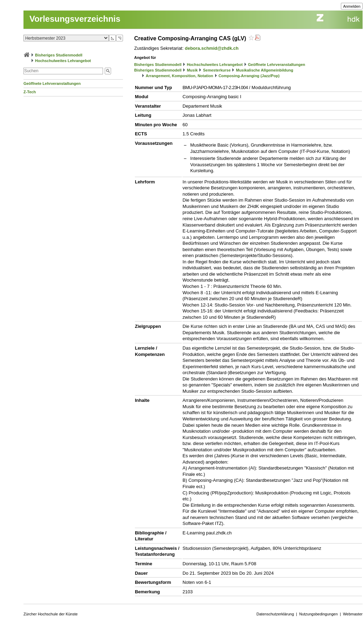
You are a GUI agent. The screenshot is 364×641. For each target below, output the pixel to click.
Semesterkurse (217, 70)
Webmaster (353, 614)
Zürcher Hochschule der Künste (51, 614)
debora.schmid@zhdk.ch (212, 48)
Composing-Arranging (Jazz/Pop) (249, 76)
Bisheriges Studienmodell (59, 55)
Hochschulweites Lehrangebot (63, 61)
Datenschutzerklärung (275, 614)
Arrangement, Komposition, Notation (180, 76)
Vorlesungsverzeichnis (75, 19)
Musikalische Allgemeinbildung (264, 70)
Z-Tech (30, 92)
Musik (192, 70)
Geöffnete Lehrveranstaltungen (52, 83)
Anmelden (352, 6)
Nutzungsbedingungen (318, 614)
